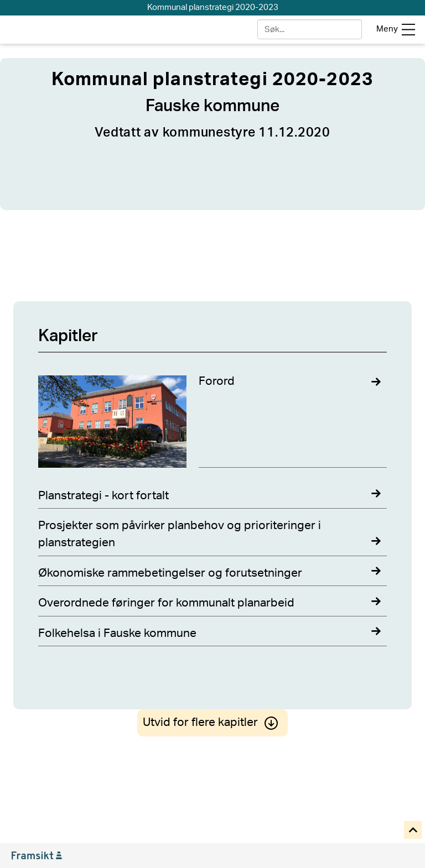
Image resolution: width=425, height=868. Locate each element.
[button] (414, 831)
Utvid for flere (212, 722)
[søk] (310, 29)
